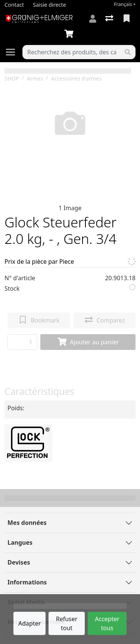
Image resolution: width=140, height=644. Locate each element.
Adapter (29, 623)
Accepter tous (107, 623)
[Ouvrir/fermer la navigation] (13, 52)
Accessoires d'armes (77, 78)
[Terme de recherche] (71, 52)
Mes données (27, 523)
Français (123, 4)
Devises (19, 562)
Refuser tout (67, 623)
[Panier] (70, 34)
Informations (27, 582)
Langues (20, 542)
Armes (35, 78)
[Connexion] (93, 19)
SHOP (12, 78)
